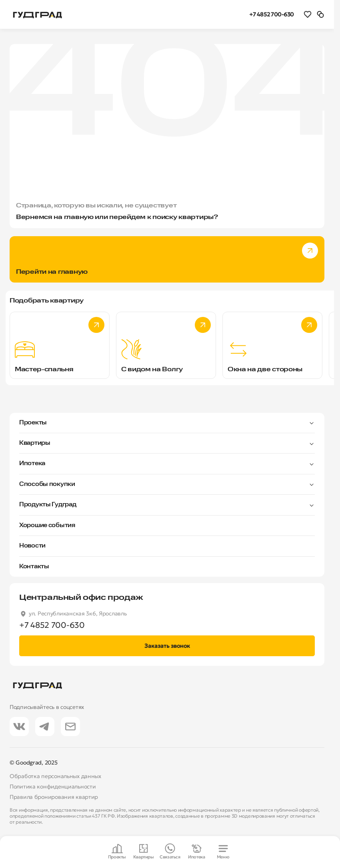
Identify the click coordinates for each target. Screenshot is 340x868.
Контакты (34, 567)
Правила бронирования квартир (54, 797)
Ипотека (32, 464)
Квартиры (35, 443)
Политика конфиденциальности (53, 786)
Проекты (33, 423)
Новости (32, 546)
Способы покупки (47, 484)
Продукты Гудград (48, 505)
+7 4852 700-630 (272, 14)
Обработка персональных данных (55, 776)
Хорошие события (47, 526)
